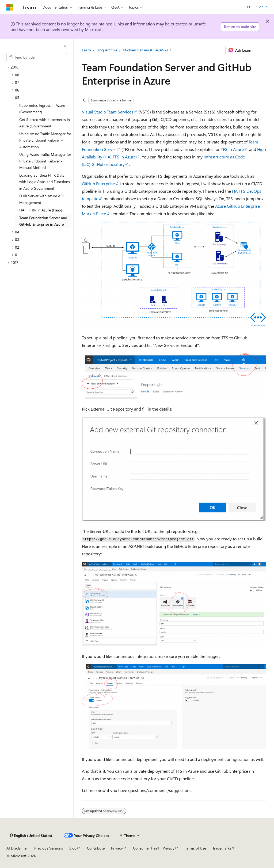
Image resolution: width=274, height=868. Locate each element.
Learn (86, 50)
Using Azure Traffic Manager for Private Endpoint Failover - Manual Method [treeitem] (45, 161)
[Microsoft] (10, 7)
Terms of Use (195, 848)
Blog (73, 848)
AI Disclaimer (17, 848)
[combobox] (37, 57)
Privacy (117, 848)
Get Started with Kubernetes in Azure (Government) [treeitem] (45, 123)
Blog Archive (107, 50)
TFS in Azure (232, 149)
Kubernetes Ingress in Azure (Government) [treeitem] (42, 109)
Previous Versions (49, 848)
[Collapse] (66, 46)
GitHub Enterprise (98, 183)
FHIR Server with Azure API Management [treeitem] (41, 199)
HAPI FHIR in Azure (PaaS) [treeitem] (41, 210)
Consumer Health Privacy (154, 848)
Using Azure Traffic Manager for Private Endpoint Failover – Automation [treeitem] (45, 140)
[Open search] (249, 7)
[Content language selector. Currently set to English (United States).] (31, 836)
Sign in (262, 7)
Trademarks (222, 848)
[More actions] (261, 50)
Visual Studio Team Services (108, 112)
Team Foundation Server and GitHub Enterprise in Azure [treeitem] (43, 221)
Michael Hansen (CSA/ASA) (145, 50)
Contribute (96, 848)
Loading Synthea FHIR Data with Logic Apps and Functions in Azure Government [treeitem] (45, 182)
